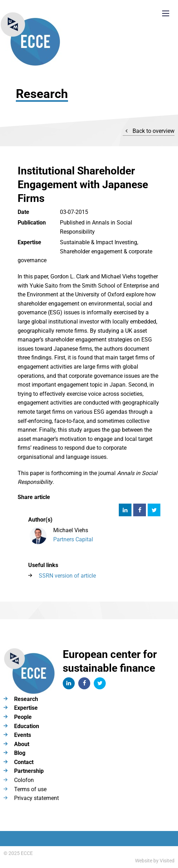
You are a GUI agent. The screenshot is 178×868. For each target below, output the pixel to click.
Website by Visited (155, 861)
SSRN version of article (67, 576)
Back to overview (149, 131)
